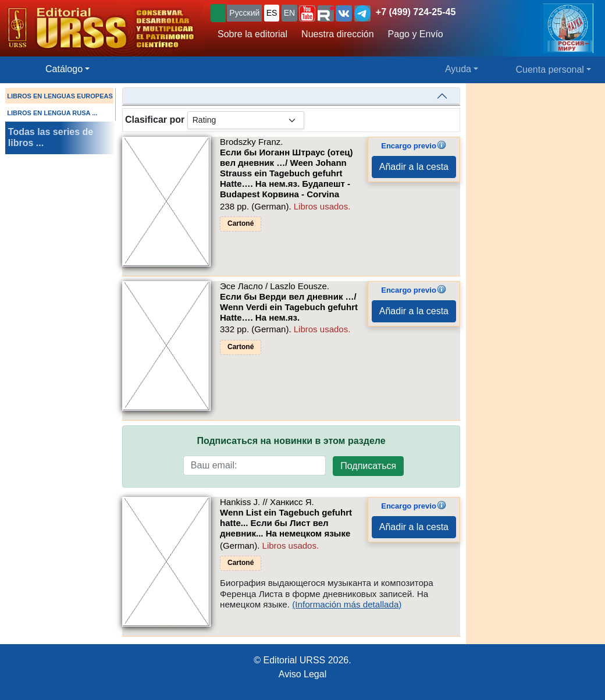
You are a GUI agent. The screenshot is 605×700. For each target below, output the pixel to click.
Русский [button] (244, 13)
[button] (307, 13)
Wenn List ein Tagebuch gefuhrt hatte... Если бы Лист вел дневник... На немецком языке (286, 523)
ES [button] (272, 13)
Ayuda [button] (458, 69)
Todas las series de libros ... (51, 137)
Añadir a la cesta (414, 167)
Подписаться (368, 466)
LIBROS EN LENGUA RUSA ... (52, 113)
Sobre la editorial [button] (252, 34)
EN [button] (289, 13)
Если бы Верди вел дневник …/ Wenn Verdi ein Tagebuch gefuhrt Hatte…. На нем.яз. (289, 307)
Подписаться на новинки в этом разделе (291, 441)
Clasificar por (155, 120)
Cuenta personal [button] (550, 70)
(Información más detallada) (347, 604)
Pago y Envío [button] (416, 34)
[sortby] (246, 120)
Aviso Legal (302, 674)
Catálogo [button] (64, 69)
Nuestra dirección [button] (338, 34)
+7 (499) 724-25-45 (416, 12)
